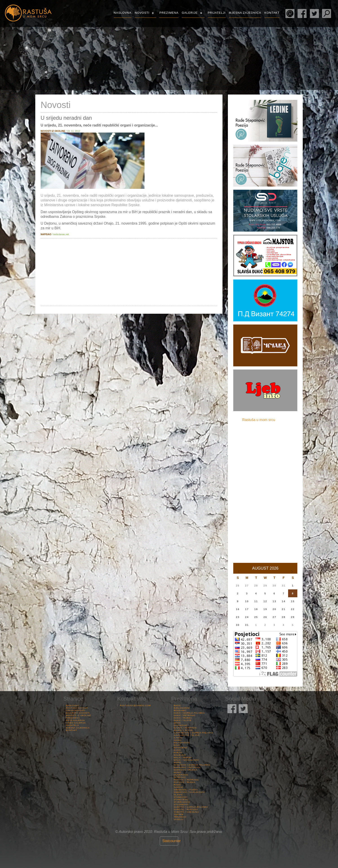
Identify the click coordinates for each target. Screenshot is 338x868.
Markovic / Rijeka (185, 770)
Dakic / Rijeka (183, 718)
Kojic (177, 745)
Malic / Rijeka (183, 757)
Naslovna (123, 13)
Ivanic (178, 740)
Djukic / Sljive (183, 730)
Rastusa (28, 13)
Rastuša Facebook (302, 14)
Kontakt (272, 13)
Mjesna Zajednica (245, 13)
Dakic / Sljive (183, 720)
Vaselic (179, 819)
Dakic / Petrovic (185, 715)
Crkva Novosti (76, 710)
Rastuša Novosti (77, 708)
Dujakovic (181, 725)
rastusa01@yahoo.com (135, 705)
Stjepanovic (182, 802)
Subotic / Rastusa (186, 809)
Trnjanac (180, 817)
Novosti (142, 13)
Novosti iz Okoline (78, 715)
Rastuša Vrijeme (302, 39)
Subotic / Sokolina (186, 812)
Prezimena (169, 13)
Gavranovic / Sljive (187, 735)
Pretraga (327, 14)
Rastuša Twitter (314, 14)
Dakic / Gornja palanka (189, 713)
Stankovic (181, 797)
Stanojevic (181, 799)
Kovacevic (181, 747)
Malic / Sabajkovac (186, 760)
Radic (177, 785)
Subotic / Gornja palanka (191, 807)
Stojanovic (181, 804)
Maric (178, 762)
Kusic (177, 750)
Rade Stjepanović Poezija (290, 14)
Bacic (177, 705)
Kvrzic (178, 752)
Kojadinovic (182, 743)
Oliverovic (181, 775)
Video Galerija (76, 723)
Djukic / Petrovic (185, 728)
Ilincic (178, 738)
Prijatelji (217, 13)
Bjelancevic (182, 708)
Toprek (179, 814)
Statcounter (171, 841)
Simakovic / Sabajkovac (189, 792)
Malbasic (180, 755)
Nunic (178, 772)
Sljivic (178, 795)
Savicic (178, 787)
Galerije (190, 13)
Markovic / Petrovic (187, 767)
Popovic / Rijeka (185, 782)
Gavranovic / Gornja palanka (193, 733)
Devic (177, 723)
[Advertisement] (129, 272)
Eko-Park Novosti (78, 713)
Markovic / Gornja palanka (192, 765)
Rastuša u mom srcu (259, 420)
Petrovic (180, 777)
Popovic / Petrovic (186, 780)
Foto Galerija (75, 720)
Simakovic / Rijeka (186, 790)
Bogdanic (180, 710)
